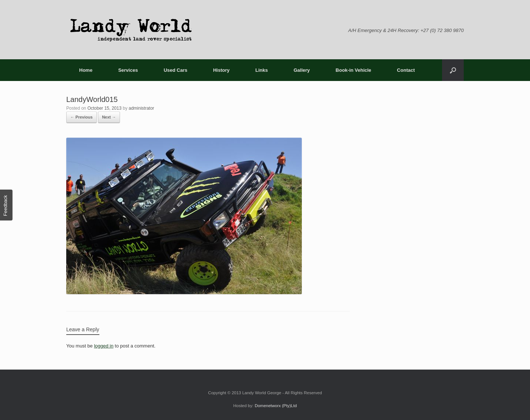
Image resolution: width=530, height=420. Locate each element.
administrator (141, 108)
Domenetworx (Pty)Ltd (276, 406)
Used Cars (176, 70)
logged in (104, 346)
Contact (406, 70)
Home (86, 70)
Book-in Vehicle (354, 70)
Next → (109, 117)
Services (128, 70)
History (221, 70)
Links (262, 70)
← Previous (82, 117)
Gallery (302, 70)
